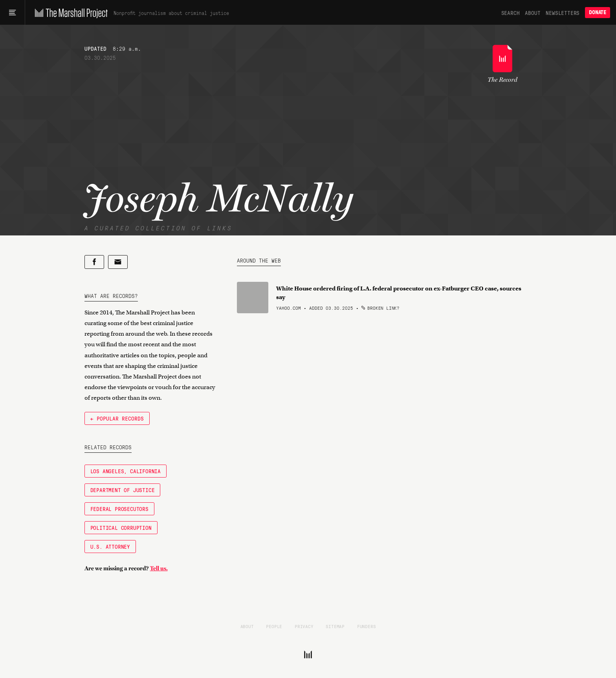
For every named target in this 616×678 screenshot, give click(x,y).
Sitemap (335, 626)
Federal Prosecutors (119, 509)
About (533, 13)
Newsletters (563, 13)
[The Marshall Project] (69, 13)
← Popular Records (117, 418)
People (274, 626)
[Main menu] (12, 13)
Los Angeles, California (126, 471)
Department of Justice (123, 490)
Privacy (304, 626)
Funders (367, 626)
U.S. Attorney (110, 546)
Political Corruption (121, 527)
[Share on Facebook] (94, 262)
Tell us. (159, 568)
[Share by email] (118, 262)
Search (511, 13)
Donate (598, 12)
